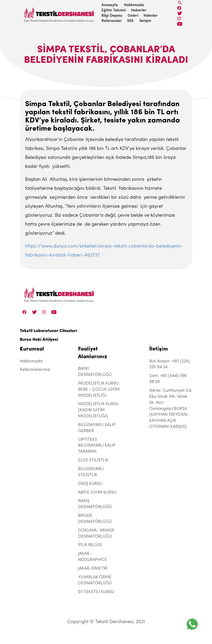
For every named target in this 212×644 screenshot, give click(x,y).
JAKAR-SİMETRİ (93, 569)
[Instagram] (179, 19)
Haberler (139, 10)
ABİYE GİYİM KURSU (97, 493)
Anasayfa (110, 5)
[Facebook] (179, 8)
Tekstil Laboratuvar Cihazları (48, 331)
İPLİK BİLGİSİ (90, 545)
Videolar (151, 16)
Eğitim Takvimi (114, 10)
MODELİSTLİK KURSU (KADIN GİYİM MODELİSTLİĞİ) (98, 410)
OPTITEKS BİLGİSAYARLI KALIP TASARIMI (97, 446)
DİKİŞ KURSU (90, 484)
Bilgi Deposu (112, 16)
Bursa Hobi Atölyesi (39, 340)
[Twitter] (180, 13)
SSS (130, 21)
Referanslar (112, 21)
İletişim (145, 21)
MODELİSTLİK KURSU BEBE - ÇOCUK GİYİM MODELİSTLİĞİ (99, 390)
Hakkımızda (134, 5)
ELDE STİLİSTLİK (93, 460)
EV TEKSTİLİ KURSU (96, 592)
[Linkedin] (180, 24)
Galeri (133, 16)
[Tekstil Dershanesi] (59, 13)
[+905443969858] (192, 624)
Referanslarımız (35, 370)
